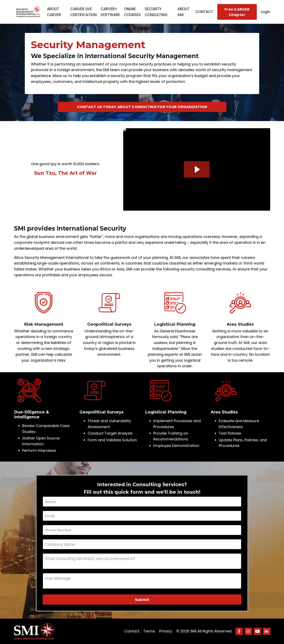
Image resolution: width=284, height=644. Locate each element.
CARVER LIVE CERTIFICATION (83, 12)
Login (266, 12)
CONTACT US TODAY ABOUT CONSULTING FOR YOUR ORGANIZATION (142, 107)
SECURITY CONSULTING (156, 12)
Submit (142, 600)
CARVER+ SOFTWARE (110, 12)
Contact (132, 631)
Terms (149, 631)
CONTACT (204, 12)
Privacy (166, 631)
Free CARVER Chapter (237, 12)
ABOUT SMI (184, 12)
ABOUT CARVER (54, 12)
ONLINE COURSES (132, 12)
